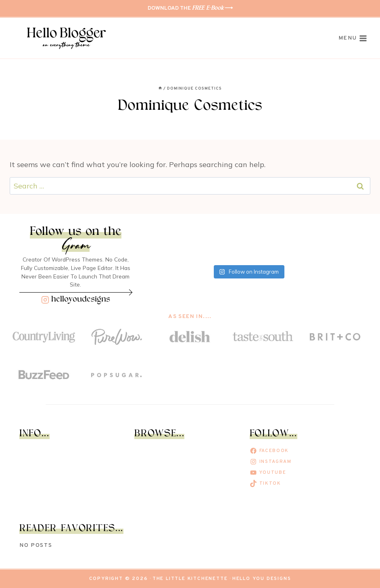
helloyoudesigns (81, 300)
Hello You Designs (262, 579)
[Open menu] (353, 38)
